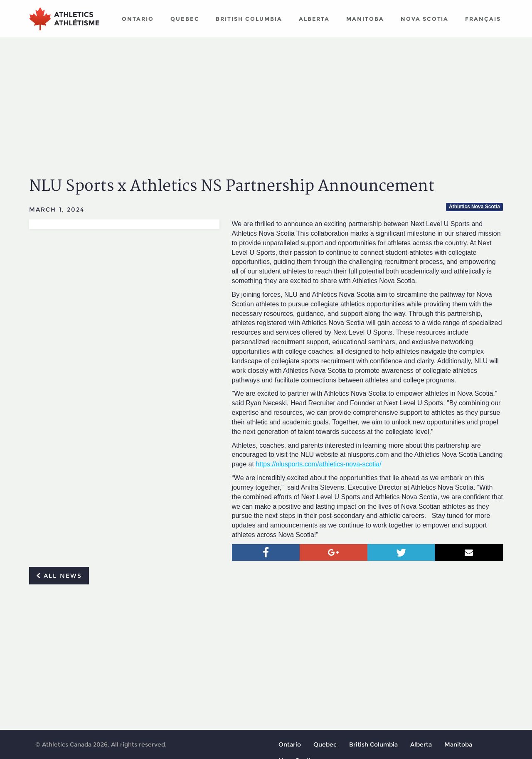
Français (483, 19)
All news (59, 576)
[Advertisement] (266, 100)
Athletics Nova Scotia (474, 207)
